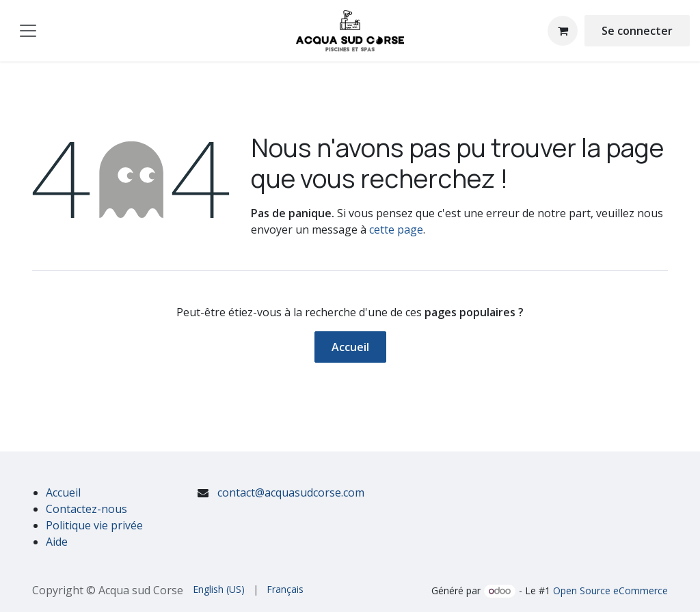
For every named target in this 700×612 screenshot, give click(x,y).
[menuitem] (219, 589)
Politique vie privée (94, 525)
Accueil (350, 347)
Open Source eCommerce (610, 590)
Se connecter (637, 31)
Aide (57, 542)
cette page (396, 229)
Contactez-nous (86, 509)
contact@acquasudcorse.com (291, 492)
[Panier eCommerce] (563, 31)
